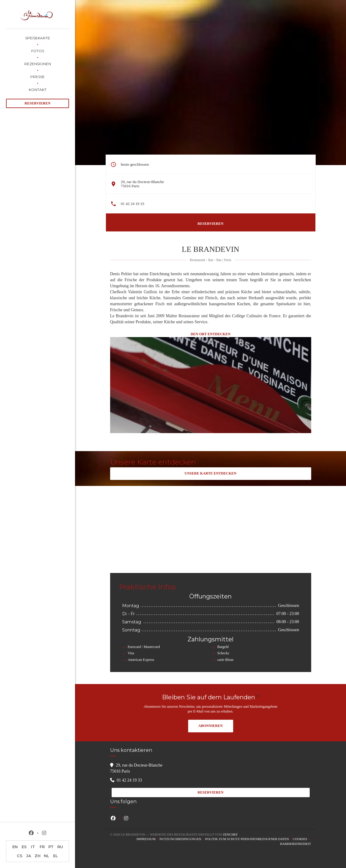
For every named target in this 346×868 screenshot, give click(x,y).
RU (60, 847)
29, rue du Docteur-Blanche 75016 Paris (143, 184)
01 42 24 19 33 (133, 204)
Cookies (302, 839)
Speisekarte (38, 38)
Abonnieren (211, 726)
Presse (38, 77)
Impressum (148, 839)
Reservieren (38, 103)
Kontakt (38, 90)
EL (56, 856)
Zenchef (230, 834)
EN (15, 847)
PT (51, 847)
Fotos (38, 51)
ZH (38, 856)
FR (42, 847)
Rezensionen (38, 64)
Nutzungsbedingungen (182, 839)
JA (29, 856)
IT (33, 847)
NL (47, 856)
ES (24, 847)
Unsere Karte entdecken (211, 473)
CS (20, 856)
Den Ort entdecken (211, 334)
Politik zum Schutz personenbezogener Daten (249, 839)
